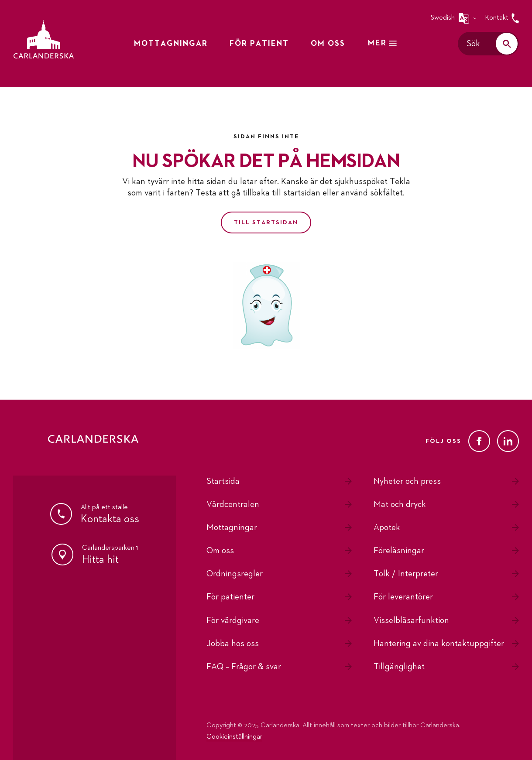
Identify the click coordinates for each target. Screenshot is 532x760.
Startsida (223, 481)
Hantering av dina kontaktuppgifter (439, 644)
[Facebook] (479, 441)
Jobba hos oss (233, 644)
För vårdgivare (233, 620)
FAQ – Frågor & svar (244, 667)
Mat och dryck (400, 504)
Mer (383, 43)
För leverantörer (403, 597)
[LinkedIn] (508, 441)
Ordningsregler (235, 574)
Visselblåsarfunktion (411, 620)
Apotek (387, 527)
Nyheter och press (407, 481)
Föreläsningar (399, 551)
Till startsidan (266, 223)
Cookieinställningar (234, 737)
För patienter (230, 597)
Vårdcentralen (233, 504)
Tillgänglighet (399, 667)
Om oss (220, 551)
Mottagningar (232, 527)
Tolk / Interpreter (406, 574)
